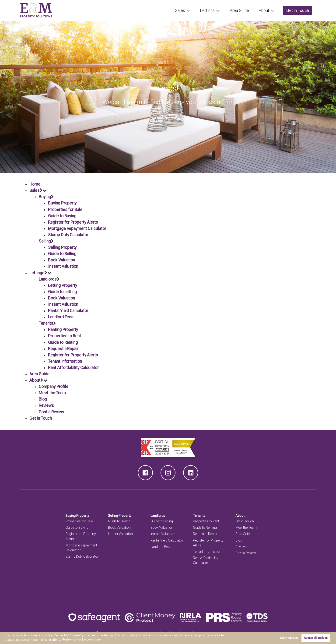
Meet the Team (52, 393)
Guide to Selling (62, 254)
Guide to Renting (63, 342)
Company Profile (54, 387)
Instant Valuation (63, 266)
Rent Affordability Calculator (73, 368)
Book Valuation (61, 260)
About (264, 11)
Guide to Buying (62, 216)
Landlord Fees (61, 317)
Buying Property (62, 203)
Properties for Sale (65, 210)
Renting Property (63, 330)
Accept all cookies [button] (316, 638)
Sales (180, 11)
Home (35, 184)
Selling (45, 241)
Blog (43, 399)
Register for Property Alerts (73, 222)
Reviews (46, 405)
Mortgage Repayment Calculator (77, 229)
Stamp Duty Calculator (68, 235)
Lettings (207, 11)
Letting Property (63, 285)
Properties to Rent (65, 336)
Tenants (46, 323)
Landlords (48, 279)
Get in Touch (298, 11)
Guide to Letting (62, 292)
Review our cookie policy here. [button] (82, 640)
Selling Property (62, 247)
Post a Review (51, 412)
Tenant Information (65, 361)
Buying (45, 197)
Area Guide (239, 11)
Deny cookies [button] (289, 638)
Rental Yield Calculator (68, 311)
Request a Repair (63, 349)
